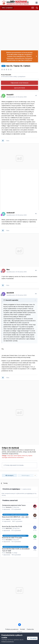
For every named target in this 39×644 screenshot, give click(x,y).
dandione (9, 507)
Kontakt (23, 629)
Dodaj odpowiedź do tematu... (14, 465)
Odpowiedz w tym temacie (19, 83)
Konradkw (9, 540)
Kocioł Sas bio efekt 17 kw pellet (12, 538)
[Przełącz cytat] (4, 300)
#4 (36, 294)
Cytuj (8, 141)
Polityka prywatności (12, 629)
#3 (36, 270)
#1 (36, 95)
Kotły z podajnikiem (20, 77)
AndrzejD (9, 553)
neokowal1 (10, 213)
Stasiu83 (8, 75)
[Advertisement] (19, 29)
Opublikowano (17, 97)
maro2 (8, 519)
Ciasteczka (30, 629)
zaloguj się (26, 452)
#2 (36, 214)
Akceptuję (32, 638)
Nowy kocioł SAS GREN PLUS (11, 517)
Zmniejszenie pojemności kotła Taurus (14, 505)
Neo (8, 270)
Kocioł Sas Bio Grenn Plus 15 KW (12, 527)
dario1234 (10, 293)
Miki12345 (9, 528)
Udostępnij (9, 475)
